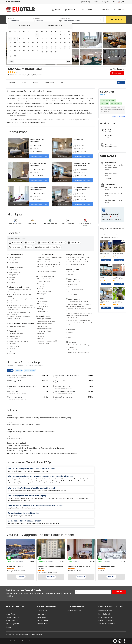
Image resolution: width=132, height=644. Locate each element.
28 (33, 51)
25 (19, 51)
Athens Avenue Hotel (105, 302)
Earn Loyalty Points (12, 624)
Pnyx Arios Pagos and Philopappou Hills (50, 481)
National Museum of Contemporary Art (61, 479)
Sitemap (8, 627)
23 (10, 51)
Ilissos (102, 277)
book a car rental (113, 217)
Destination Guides (74, 611)
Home (56, 10)
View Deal (106, 260)
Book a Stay (117, 73)
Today (11, 61)
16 (10, 47)
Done (69, 61)
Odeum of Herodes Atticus (46, 483)
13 (28, 43)
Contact (119, 10)
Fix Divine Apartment (107, 566)
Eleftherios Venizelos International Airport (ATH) (111, 167)
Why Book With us (12, 621)
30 (10, 55)
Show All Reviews (118, 116)
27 (28, 51)
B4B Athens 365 (105, 254)
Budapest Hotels (42, 621)
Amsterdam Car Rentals (107, 624)
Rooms (24, 82)
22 (37, 47)
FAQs (62, 82)
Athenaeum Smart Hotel (118, 254)
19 (24, 47)
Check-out (36, 18)
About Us (9, 611)
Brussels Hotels (42, 611)
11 (19, 43)
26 (24, 51)
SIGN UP (119, 592)
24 (15, 51)
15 (37, 43)
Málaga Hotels (42, 617)
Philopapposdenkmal (20, 481)
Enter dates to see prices (39, 156)
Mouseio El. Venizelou (70, 481)
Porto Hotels (41, 614)
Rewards (104, 10)
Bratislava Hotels (42, 624)
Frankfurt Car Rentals (106, 617)
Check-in (11, 18)
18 (19, 47)
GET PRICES (116, 20)
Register (105, 2)
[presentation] (8, 553)
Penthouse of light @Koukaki (79, 566)
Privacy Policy (10, 614)
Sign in (96, 2)
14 (33, 43)
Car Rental (88, 10)
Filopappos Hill (32, 481)
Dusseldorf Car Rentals (106, 621)
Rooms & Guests (65, 18)
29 (37, 51)
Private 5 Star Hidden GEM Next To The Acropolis (118, 278)
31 (15, 55)
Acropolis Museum (31, 483)
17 (15, 47)
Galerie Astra (82, 481)
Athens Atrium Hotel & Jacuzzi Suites (118, 302)
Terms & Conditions (13, 617)
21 (33, 47)
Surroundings (49, 82)
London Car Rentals (105, 611)
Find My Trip (85, 2)
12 (24, 43)
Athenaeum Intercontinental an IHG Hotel (50, 567)
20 (28, 47)
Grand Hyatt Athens (15, 566)
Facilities (36, 82)
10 (15, 43)
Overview (12, 82)
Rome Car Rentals (104, 614)
